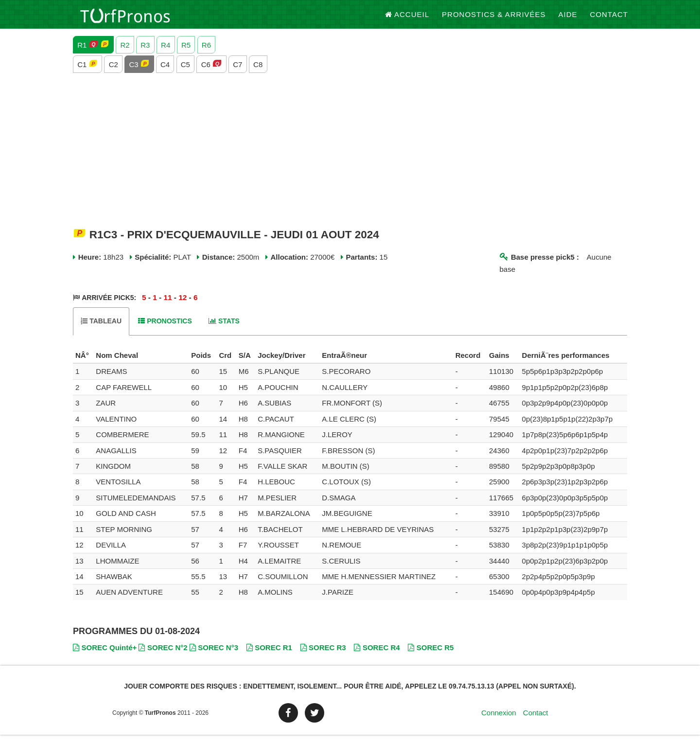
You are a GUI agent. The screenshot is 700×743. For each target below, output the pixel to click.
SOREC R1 (269, 655)
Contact (609, 19)
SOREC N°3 (214, 655)
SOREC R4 (377, 655)
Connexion (499, 721)
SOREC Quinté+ (105, 655)
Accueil (407, 19)
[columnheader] (83, 364)
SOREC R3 (323, 655)
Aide (568, 19)
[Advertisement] (350, 159)
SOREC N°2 (163, 655)
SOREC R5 (431, 655)
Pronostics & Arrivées (494, 19)
